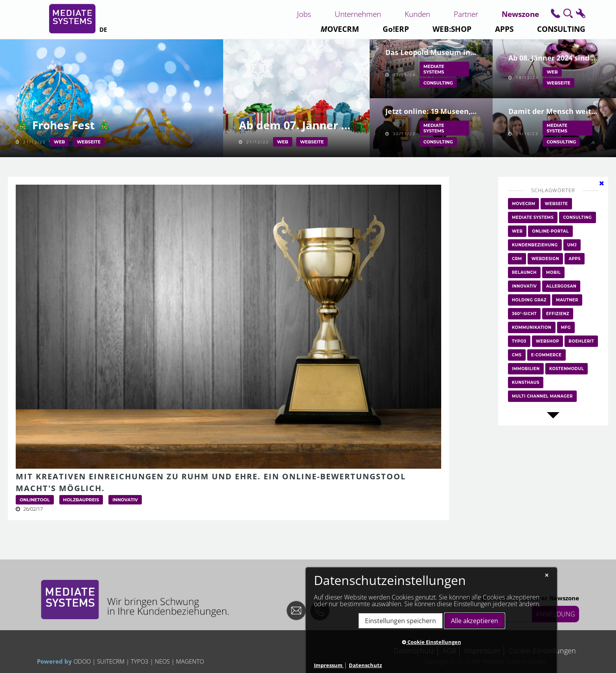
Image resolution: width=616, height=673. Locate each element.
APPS (504, 29)
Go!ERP (396, 29)
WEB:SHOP (452, 29)
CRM (340, 29)
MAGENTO (189, 661)
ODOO (83, 661)
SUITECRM (111, 661)
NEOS (162, 661)
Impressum (329, 665)
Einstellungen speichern (401, 621)
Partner (466, 14)
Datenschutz (365, 665)
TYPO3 (140, 661)
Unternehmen (358, 14)
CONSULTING (561, 29)
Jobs (304, 14)
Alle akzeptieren (475, 621)
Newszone (520, 14)
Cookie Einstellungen (432, 642)
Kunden (417, 14)
